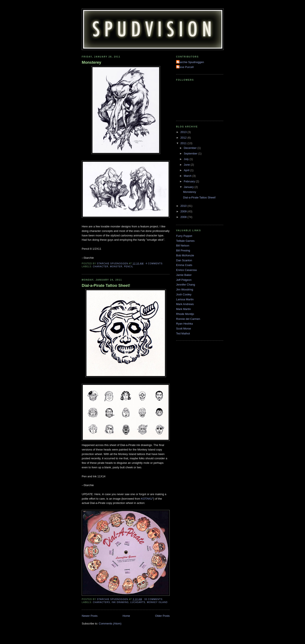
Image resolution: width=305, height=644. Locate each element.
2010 (184, 206)
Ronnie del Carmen (188, 319)
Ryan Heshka (184, 324)
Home (126, 616)
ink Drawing (120, 602)
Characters (101, 602)
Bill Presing (183, 250)
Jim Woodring (185, 289)
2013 (184, 132)
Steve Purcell (185, 67)
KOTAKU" (147, 499)
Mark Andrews (185, 304)
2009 (184, 211)
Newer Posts (90, 616)
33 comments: (154, 599)
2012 (184, 138)
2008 (184, 217)
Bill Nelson (183, 246)
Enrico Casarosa (186, 270)
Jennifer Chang (186, 285)
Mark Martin (183, 309)
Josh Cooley (184, 294)
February (190, 181)
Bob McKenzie (185, 255)
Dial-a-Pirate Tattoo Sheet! (106, 286)
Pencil (129, 267)
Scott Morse (183, 329)
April (187, 170)
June (187, 165)
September (191, 153)
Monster (116, 267)
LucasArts (138, 602)
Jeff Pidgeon (184, 280)
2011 (184, 143)
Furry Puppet (184, 236)
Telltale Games (185, 241)
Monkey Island (157, 602)
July (187, 159)
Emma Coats (184, 265)
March (188, 176)
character (101, 267)
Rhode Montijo (185, 314)
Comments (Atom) (110, 624)
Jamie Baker (184, 275)
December (191, 148)
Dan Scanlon (184, 260)
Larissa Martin (185, 299)
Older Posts (162, 616)
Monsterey (91, 62)
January (189, 187)
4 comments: (155, 264)
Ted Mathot (183, 333)
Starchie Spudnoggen (191, 62)
